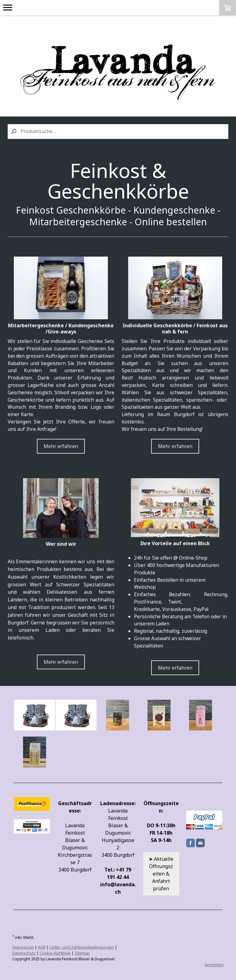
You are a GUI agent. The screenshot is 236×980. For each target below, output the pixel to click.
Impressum (23, 947)
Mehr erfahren (61, 446)
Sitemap (82, 953)
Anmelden (214, 965)
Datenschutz (24, 953)
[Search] (118, 132)
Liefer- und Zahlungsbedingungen (82, 947)
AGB (42, 947)
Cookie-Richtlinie (55, 953)
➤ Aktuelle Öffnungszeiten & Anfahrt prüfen (161, 874)
